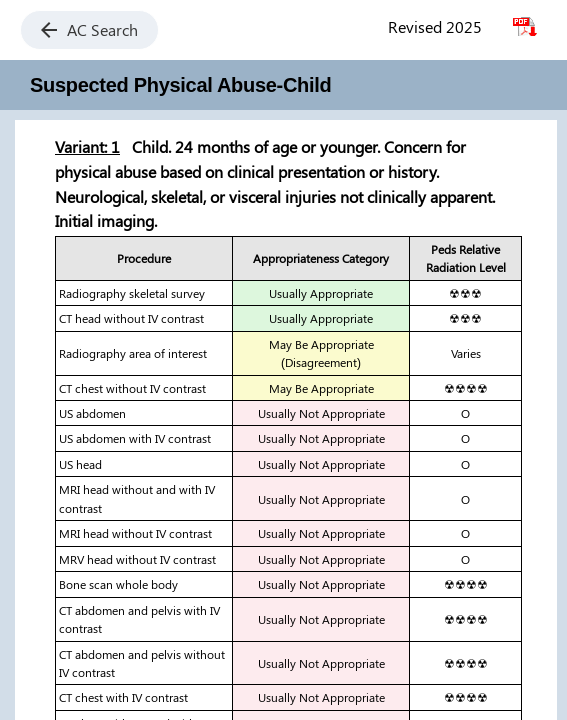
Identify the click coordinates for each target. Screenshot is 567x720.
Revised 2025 (435, 26)
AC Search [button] (89, 29)
